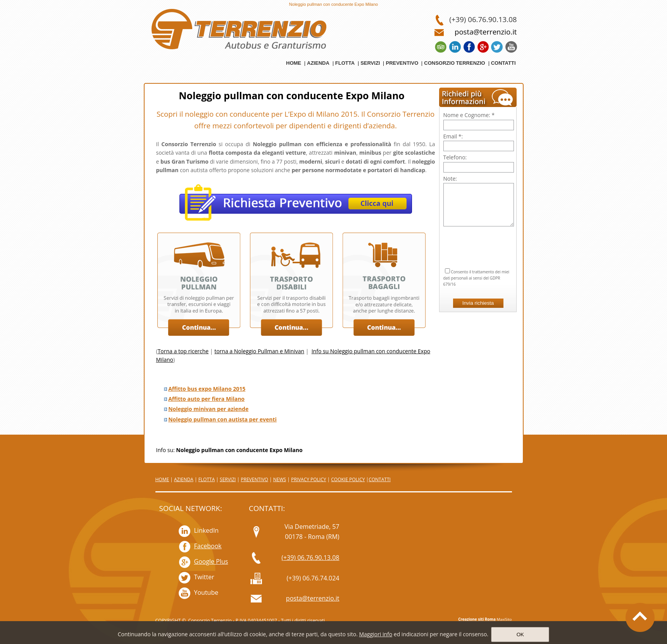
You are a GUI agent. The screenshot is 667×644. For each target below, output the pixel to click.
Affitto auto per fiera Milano (206, 399)
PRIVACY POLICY (309, 479)
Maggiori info (376, 634)
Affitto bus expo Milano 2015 (207, 389)
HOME (162, 479)
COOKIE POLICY (348, 479)
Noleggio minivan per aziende (208, 409)
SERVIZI (228, 479)
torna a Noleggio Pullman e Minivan (259, 351)
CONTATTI (380, 479)
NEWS (280, 479)
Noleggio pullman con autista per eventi (222, 419)
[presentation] (479, 237)
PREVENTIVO (254, 479)
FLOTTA (207, 479)
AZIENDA (184, 479)
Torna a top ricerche (183, 351)
